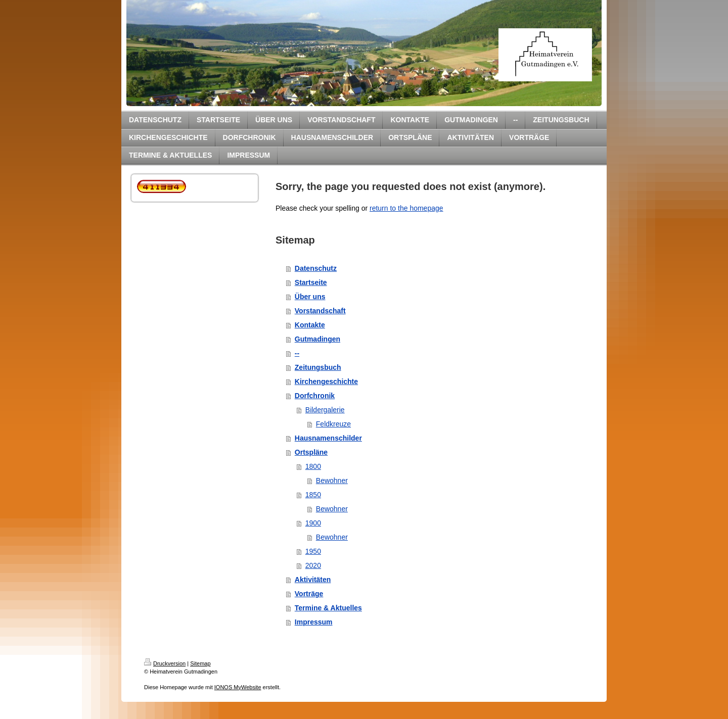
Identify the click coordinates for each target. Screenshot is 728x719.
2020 (313, 565)
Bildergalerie (325, 410)
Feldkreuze (333, 424)
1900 (313, 523)
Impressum (314, 622)
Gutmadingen (317, 339)
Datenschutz (316, 268)
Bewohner (332, 481)
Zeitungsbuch (318, 367)
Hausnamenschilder (328, 438)
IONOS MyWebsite (238, 687)
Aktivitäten (313, 580)
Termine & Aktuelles (328, 608)
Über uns (310, 297)
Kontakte (310, 325)
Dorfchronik (315, 396)
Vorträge (309, 594)
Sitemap (200, 663)
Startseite (311, 282)
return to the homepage (406, 208)
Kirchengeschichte (326, 381)
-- (297, 353)
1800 (313, 466)
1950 (313, 551)
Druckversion (165, 663)
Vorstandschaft (320, 311)
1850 (313, 495)
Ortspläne (311, 452)
